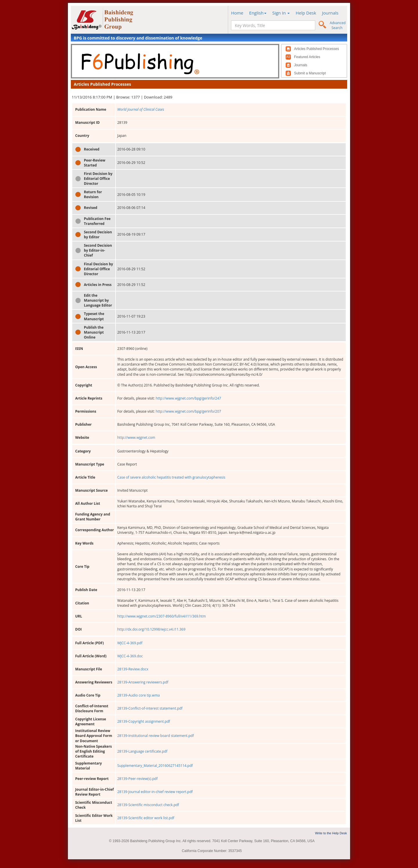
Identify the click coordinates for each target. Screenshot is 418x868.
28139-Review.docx (133, 669)
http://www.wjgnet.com (136, 437)
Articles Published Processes (317, 49)
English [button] (258, 13)
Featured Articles (307, 57)
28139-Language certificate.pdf (142, 751)
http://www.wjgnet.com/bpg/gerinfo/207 (188, 411)
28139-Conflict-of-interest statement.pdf (150, 708)
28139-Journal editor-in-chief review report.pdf (155, 792)
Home (237, 13)
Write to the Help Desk (331, 833)
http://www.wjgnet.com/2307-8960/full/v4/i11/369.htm (162, 616)
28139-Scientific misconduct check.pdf (148, 805)
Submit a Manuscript (310, 73)
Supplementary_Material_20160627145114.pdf (155, 766)
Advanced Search (338, 25)
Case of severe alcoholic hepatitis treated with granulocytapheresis (171, 477)
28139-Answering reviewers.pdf (143, 682)
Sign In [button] (281, 13)
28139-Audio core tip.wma (138, 695)
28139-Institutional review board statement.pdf (156, 736)
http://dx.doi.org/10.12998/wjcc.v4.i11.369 (151, 629)
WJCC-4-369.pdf (130, 643)
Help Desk (306, 13)
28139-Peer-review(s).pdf (137, 779)
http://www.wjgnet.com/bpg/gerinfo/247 (188, 398)
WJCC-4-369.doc (130, 656)
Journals (330, 13)
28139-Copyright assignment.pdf (144, 721)
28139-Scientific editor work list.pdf (146, 818)
